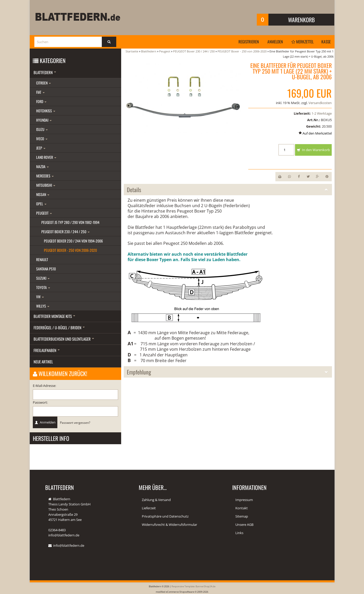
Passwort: (40, 402)
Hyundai (44, 120)
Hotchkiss (46, 111)
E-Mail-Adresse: (44, 386)
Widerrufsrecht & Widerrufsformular (169, 525)
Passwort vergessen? (75, 423)
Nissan (43, 194)
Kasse (326, 42)
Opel (41, 204)
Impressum (244, 500)
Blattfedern (45, 72)
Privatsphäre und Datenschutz (165, 516)
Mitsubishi (46, 185)
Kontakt (242, 508)
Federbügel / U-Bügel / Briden (59, 327)
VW (40, 297)
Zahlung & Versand (156, 500)
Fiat (40, 92)
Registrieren (244, 42)
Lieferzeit (149, 508)
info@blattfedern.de (69, 545)
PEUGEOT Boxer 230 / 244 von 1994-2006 (73, 241)
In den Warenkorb (313, 150)
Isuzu (42, 129)
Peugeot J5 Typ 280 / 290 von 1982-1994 (70, 222)
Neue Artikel (43, 362)
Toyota (43, 287)
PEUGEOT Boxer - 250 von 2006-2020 (70, 250)
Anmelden (272, 42)
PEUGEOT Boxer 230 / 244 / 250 (65, 232)
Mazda (42, 166)
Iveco (42, 139)
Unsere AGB (244, 525)
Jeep (41, 148)
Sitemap (242, 516)
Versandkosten (320, 103)
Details (228, 190)
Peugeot (44, 213)
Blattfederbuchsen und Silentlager (64, 339)
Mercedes (45, 176)
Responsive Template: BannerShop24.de (193, 586)
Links (239, 533)
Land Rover (46, 157)
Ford (41, 101)
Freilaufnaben (47, 350)
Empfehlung (228, 372)
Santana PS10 (46, 269)
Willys (43, 306)
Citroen (44, 83)
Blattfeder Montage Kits (54, 316)
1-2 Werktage (322, 113)
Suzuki (43, 278)
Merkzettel (301, 42)
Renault (42, 259)
